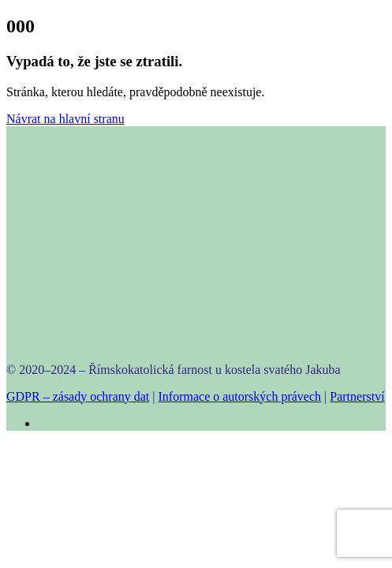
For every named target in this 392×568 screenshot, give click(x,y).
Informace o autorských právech (240, 396)
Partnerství (357, 396)
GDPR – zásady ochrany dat (78, 396)
